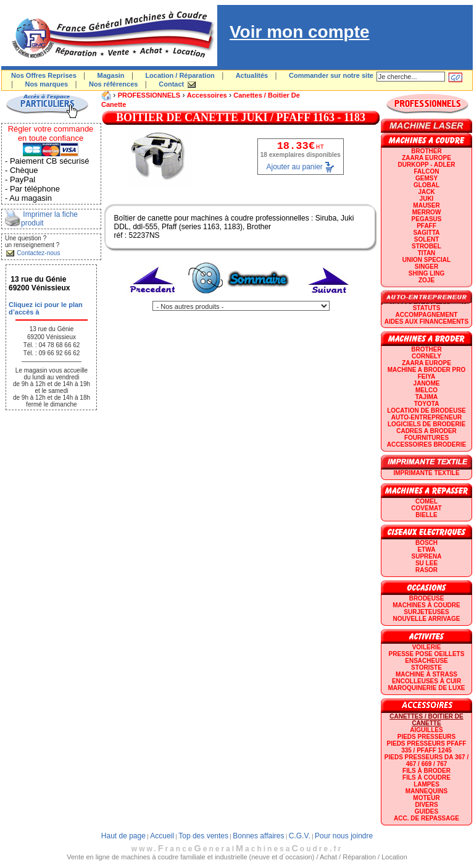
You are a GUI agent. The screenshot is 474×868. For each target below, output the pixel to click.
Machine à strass (426, 674)
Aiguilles (426, 730)
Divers (426, 805)
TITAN (427, 253)
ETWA (427, 550)
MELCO (426, 390)
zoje (426, 280)
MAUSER (426, 205)
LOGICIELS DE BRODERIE (426, 424)
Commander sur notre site (331, 75)
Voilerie (427, 647)
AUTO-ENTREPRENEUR (426, 417)
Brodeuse (427, 598)
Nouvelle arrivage (427, 619)
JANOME (427, 383)
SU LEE (426, 563)
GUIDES (426, 811)
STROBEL (426, 246)
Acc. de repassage (426, 818)
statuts (427, 308)
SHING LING (426, 273)
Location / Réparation (180, 75)
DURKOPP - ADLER (427, 165)
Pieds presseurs (426, 737)
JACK (426, 192)
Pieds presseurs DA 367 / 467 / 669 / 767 (426, 761)
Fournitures (426, 438)
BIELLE (426, 515)
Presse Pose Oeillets (427, 654)
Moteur (426, 798)
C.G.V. (300, 836)
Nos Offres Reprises (44, 75)
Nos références (114, 84)
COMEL (426, 501)
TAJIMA (426, 397)
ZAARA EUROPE (426, 158)
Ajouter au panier (294, 167)
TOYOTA (427, 404)
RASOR (426, 570)
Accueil (162, 836)
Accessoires (207, 95)
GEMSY (426, 178)
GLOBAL (426, 185)
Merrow (427, 212)
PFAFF (426, 226)
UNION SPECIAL (426, 260)
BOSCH (426, 543)
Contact (171, 84)
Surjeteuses (426, 612)
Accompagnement (427, 315)
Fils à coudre (426, 777)
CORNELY (426, 356)
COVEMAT (426, 508)
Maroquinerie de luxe (426, 688)
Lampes (426, 784)
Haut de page (123, 836)
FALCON (426, 171)
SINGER (426, 267)
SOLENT (427, 239)
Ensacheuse (426, 661)
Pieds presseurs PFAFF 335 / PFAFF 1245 (427, 747)
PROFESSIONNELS (149, 95)
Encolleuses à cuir (426, 681)
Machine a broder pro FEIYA (426, 373)
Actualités (252, 75)
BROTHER (426, 151)
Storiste (426, 668)
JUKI (427, 199)
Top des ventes (203, 836)
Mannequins (426, 791)
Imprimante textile (426, 473)
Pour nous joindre (344, 836)
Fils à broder (426, 771)
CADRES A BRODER (426, 431)
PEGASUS (427, 219)
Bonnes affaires (258, 836)
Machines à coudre (426, 605)
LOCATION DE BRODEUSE (426, 411)
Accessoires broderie (426, 445)
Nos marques (46, 84)
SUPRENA (427, 556)
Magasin (111, 75)
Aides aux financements (426, 322)
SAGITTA (426, 233)
